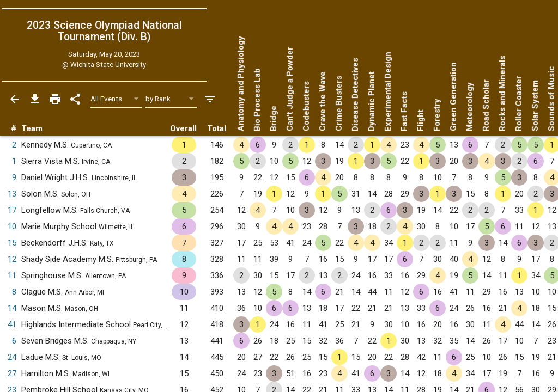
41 (12, 324)
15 (12, 243)
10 (12, 226)
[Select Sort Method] (171, 99)
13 (12, 194)
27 (12, 373)
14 (12, 308)
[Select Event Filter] (116, 99)
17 (12, 210)
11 (12, 275)
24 (12, 357)
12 (12, 259)
